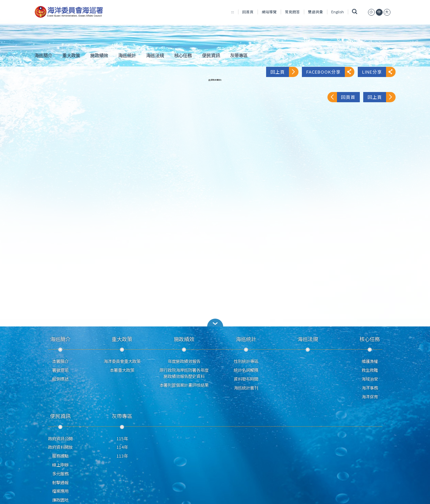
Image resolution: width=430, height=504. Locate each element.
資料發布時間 (246, 379)
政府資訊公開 (60, 439)
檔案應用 (60, 491)
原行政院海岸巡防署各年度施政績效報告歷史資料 (184, 373)
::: (233, 12)
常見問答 (292, 12)
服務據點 (60, 456)
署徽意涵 (60, 370)
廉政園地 (60, 500)
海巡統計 (127, 55)
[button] (215, 323)
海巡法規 (155, 55)
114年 (122, 447)
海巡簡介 (43, 55)
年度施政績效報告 (184, 361)
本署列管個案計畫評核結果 (184, 385)
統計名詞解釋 (246, 370)
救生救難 (370, 370)
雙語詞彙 (316, 12)
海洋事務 (370, 388)
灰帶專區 (239, 55)
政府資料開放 (60, 447)
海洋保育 (370, 397)
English (337, 12)
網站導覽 (269, 12)
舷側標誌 (60, 379)
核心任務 (183, 55)
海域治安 (370, 379)
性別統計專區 (246, 361)
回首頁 (248, 12)
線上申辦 (60, 465)
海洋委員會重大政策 (122, 361)
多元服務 (60, 474)
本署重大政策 (122, 370)
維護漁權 (370, 361)
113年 (122, 456)
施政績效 (99, 55)
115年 (122, 439)
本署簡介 (60, 361)
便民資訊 (211, 55)
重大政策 (71, 55)
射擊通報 (60, 483)
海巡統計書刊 (246, 388)
